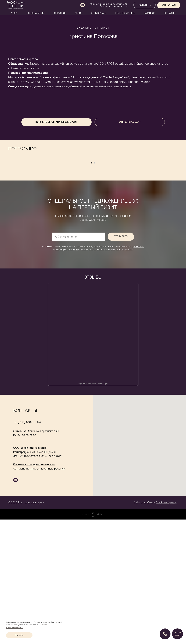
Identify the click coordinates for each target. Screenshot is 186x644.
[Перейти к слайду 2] (94, 287)
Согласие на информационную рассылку (40, 593)
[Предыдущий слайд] (23, 221)
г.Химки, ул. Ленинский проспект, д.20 (109, 4)
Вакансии (150, 13)
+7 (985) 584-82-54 (27, 546)
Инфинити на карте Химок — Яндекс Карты (93, 508)
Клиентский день (125, 13)
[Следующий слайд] (163, 221)
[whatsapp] (83, 5)
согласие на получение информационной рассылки (108, 374)
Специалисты (36, 13)
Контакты (169, 13)
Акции (79, 13)
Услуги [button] (15, 13)
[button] (169, 5)
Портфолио (59, 13)
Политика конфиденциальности (34, 589)
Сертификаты (99, 13)
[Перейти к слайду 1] (92, 287)
